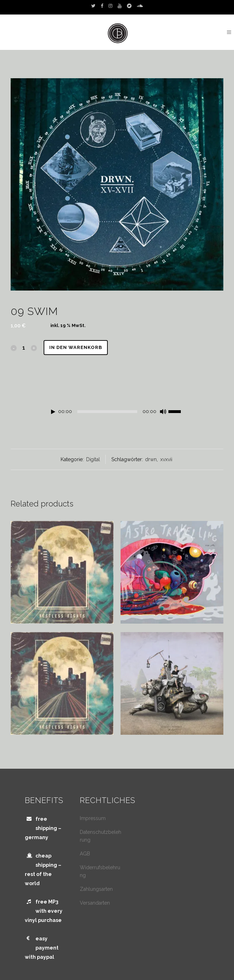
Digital (93, 459)
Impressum (93, 818)
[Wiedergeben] (53, 412)
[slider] (107, 412)
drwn (151, 459)
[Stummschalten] (163, 412)
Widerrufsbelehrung (100, 871)
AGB (85, 854)
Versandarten (95, 903)
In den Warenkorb (76, 347)
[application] (117, 413)
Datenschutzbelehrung (101, 836)
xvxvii (166, 459)
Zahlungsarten (96, 889)
